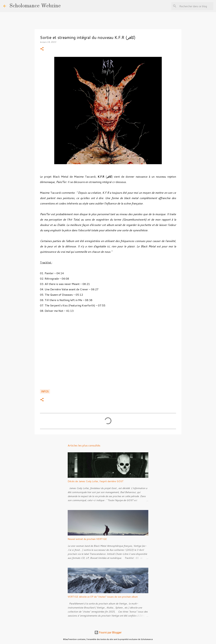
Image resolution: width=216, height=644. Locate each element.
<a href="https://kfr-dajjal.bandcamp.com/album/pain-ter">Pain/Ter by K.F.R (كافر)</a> (108, 353)
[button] (42, 49)
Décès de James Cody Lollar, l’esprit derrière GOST (96, 481)
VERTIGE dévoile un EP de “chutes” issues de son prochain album (103, 597)
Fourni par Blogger (108, 632)
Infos (45, 391)
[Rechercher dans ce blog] (196, 6)
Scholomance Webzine (35, 6)
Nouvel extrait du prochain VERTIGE (87, 539)
